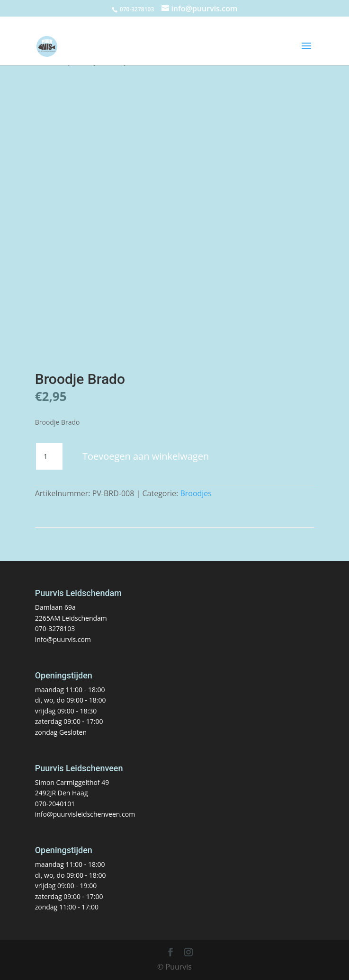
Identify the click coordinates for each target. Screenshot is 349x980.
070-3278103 (55, 628)
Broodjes (196, 493)
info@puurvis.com (63, 639)
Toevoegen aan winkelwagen (146, 456)
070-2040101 (55, 804)
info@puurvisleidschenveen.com (85, 814)
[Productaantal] (49, 456)
